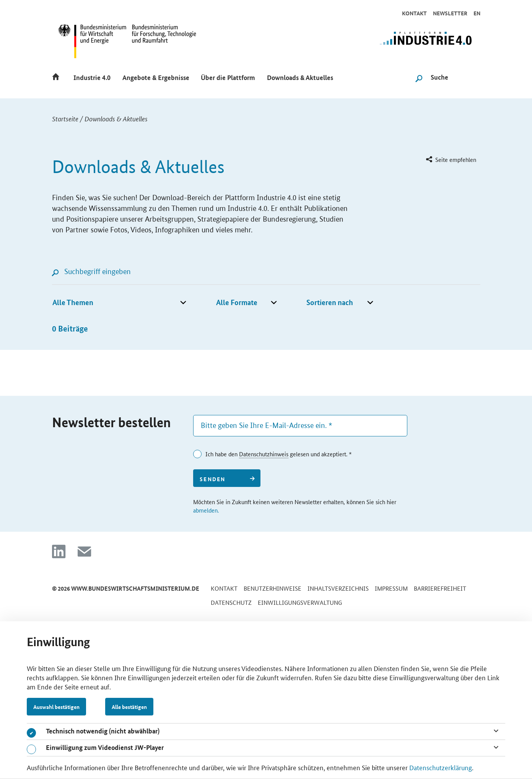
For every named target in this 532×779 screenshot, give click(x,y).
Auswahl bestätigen (56, 707)
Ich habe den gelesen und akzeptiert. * (279, 454)
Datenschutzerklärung (441, 767)
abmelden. (206, 510)
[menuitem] (450, 160)
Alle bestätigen (129, 707)
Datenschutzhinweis (264, 454)
